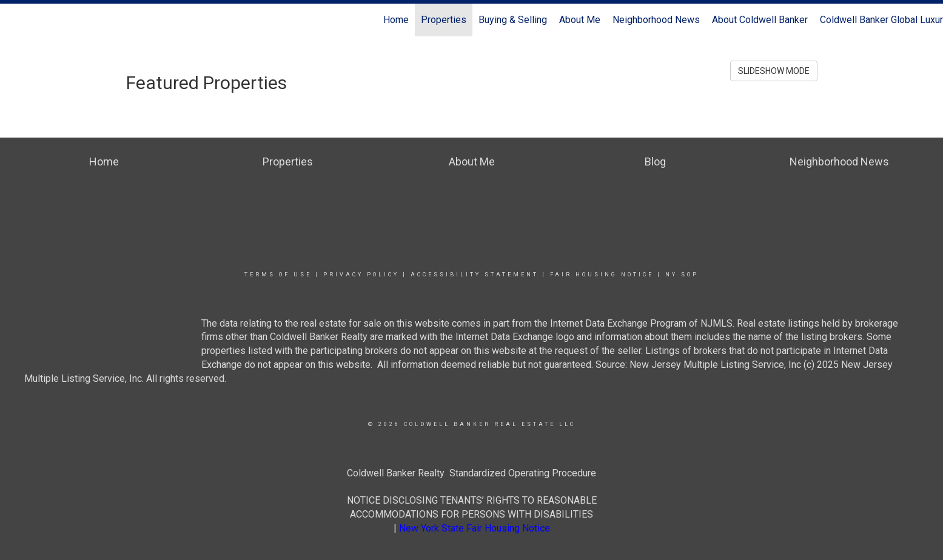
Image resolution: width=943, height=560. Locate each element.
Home (396, 20)
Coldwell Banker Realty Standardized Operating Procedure (471, 473)
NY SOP (682, 275)
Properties (444, 20)
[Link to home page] (15, 20)
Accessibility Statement (475, 275)
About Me (580, 20)
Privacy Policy (361, 275)
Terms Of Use (278, 275)
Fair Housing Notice (602, 275)
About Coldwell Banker (760, 20)
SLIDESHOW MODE (774, 71)
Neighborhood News (656, 20)
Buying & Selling (513, 20)
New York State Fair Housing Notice (475, 528)
